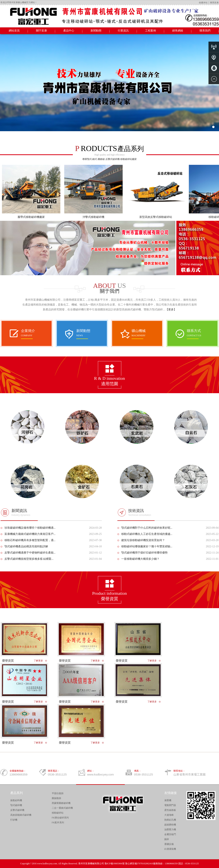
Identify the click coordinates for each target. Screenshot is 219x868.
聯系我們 (205, 31)
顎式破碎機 (16, 805)
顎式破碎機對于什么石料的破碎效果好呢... (147, 528)
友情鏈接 (171, 793)
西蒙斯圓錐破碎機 (61, 803)
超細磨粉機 (170, 825)
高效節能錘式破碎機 (21, 815)
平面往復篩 (58, 793)
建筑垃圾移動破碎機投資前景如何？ (143, 540)
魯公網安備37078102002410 (139, 864)
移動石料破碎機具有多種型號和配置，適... (30, 540)
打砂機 (14, 820)
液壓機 (168, 800)
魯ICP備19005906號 (115, 864)
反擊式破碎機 (17, 810)
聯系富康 (214, 3)
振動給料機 (16, 800)
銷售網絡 (178, 31)
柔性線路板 (170, 810)
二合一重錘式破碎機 (62, 808)
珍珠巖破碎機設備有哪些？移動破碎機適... (30, 528)
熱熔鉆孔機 (170, 820)
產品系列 (17, 793)
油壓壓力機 (170, 830)
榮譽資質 (8, 661)
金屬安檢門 (170, 834)
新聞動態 (96, 31)
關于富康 (41, 31)
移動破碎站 (58, 813)
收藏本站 (203, 3)
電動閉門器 (170, 805)
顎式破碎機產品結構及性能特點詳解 (26, 546)
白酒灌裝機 (170, 849)
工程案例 (150, 31)
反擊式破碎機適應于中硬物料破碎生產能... (30, 553)
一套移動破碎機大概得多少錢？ (140, 559)
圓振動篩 (56, 798)
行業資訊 (123, 31)
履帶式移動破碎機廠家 (31, 217)
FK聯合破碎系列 (60, 818)
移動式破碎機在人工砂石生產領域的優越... (147, 534)
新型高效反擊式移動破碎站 (156, 217)
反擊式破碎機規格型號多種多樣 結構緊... (29, 559)
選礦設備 (169, 844)
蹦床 (167, 839)
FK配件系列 (58, 823)
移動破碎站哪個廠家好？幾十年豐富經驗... (147, 546)
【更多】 (171, 310)
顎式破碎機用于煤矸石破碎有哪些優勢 (144, 553)
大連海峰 (169, 815)
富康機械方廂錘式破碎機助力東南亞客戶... (30, 534)
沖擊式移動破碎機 (93, 217)
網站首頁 (14, 31)
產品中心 (69, 31)
